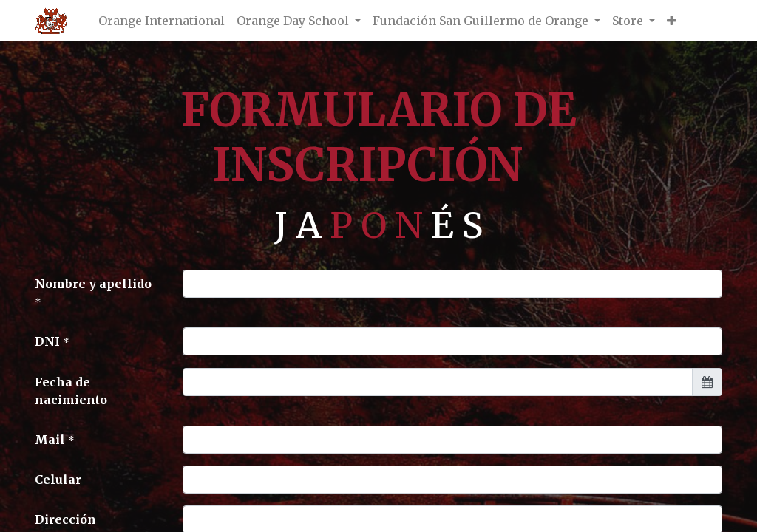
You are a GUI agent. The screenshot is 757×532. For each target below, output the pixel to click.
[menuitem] (162, 21)
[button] (672, 21)
